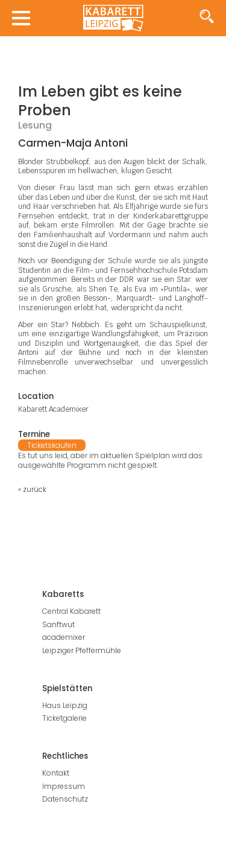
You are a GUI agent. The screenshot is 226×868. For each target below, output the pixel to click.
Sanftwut (58, 624)
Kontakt (56, 773)
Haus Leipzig (65, 705)
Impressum (64, 786)
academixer (64, 637)
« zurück (32, 489)
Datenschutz (65, 799)
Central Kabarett (71, 611)
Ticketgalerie (64, 718)
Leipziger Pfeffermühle (82, 650)
